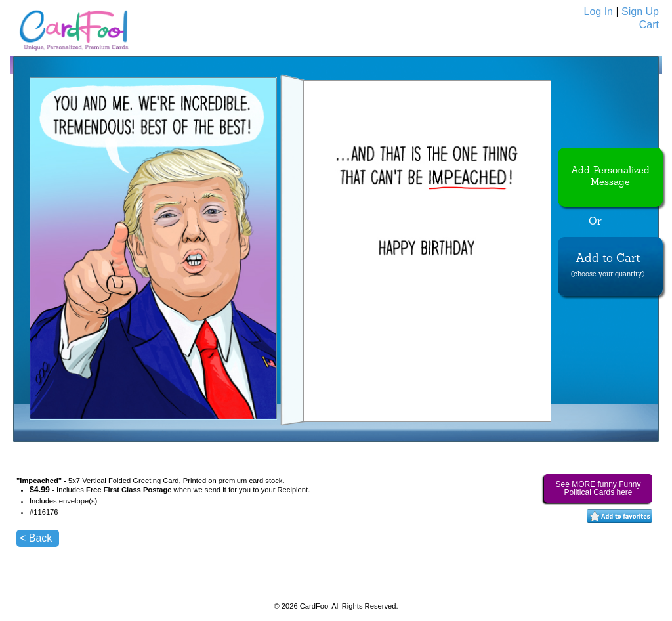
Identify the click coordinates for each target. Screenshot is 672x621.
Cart (649, 25)
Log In (598, 11)
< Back (36, 538)
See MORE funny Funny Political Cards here (598, 488)
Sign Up (640, 11)
